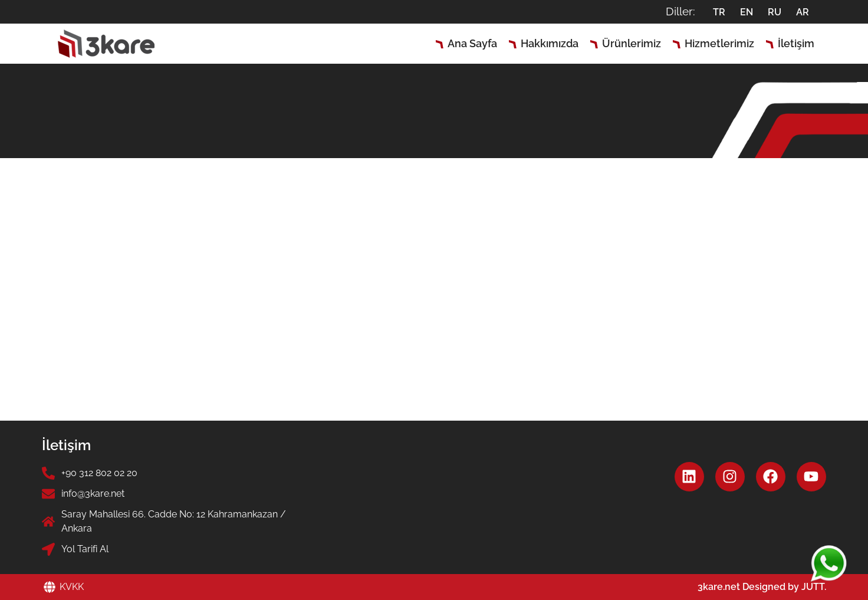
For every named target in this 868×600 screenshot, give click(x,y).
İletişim (796, 43)
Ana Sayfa (472, 43)
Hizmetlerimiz (719, 43)
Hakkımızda (550, 43)
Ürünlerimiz (632, 43)
